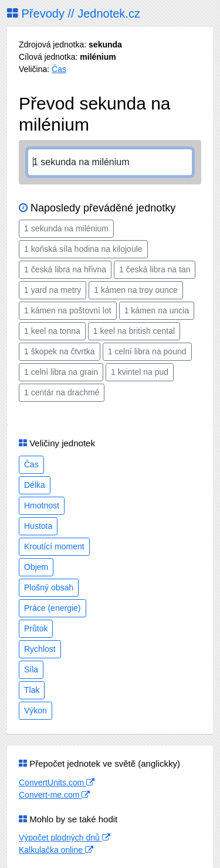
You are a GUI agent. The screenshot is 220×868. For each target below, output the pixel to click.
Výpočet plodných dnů (65, 838)
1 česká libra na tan (155, 269)
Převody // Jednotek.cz (74, 13)
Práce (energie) (53, 608)
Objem (36, 567)
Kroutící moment (54, 546)
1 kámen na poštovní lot (68, 310)
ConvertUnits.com (57, 782)
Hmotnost (42, 505)
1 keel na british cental (134, 331)
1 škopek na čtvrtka (60, 351)
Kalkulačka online (56, 850)
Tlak (32, 690)
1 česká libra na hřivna (65, 269)
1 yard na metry (53, 290)
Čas (59, 69)
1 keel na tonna (52, 331)
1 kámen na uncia (157, 310)
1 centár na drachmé (62, 392)
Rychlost (40, 649)
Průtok (36, 628)
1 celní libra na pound (147, 351)
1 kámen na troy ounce (136, 290)
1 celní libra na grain (61, 372)
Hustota (38, 526)
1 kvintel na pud (140, 372)
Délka (35, 485)
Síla (31, 669)
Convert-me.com (54, 795)
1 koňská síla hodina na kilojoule (83, 249)
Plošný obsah (49, 587)
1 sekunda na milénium (66, 228)
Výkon (35, 710)
